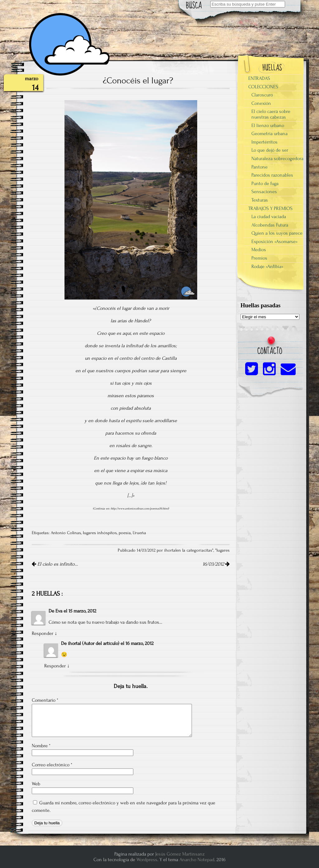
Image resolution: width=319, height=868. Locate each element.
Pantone (259, 167)
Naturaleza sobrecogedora (277, 158)
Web (36, 784)
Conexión (261, 103)
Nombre (41, 746)
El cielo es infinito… (55, 564)
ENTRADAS (259, 78)
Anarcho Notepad (197, 860)
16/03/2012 (216, 564)
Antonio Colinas (66, 533)
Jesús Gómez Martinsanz (180, 854)
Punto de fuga (265, 183)
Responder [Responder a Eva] (43, 633)
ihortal (74, 643)
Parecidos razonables (272, 175)
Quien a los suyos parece (277, 233)
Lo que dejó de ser (270, 150)
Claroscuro (262, 95)
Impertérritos (264, 142)
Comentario (45, 700)
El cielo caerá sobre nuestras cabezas (271, 114)
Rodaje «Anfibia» (267, 266)
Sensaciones (264, 192)
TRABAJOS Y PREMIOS (270, 208)
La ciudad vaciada (269, 217)
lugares (223, 550)
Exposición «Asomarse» (274, 241)
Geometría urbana (269, 134)
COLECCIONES (263, 87)
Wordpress (147, 860)
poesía (125, 533)
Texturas (260, 200)
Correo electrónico (52, 765)
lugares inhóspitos (100, 533)
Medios (259, 250)
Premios (259, 258)
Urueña (139, 533)
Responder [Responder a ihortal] (55, 666)
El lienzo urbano (268, 125)
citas (208, 550)
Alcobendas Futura (270, 225)
